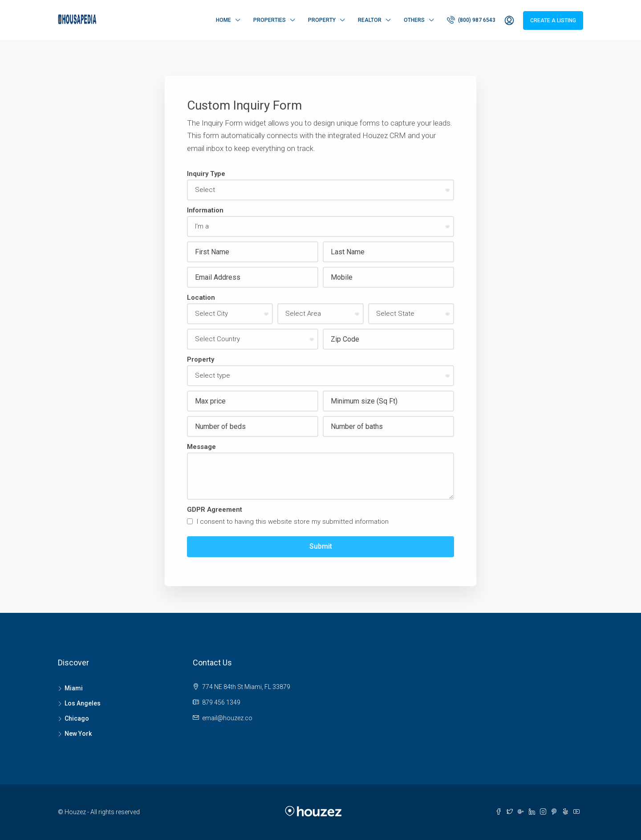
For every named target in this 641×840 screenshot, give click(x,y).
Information (205, 210)
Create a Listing (553, 20)
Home (223, 20)
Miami (74, 688)
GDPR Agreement (215, 510)
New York (78, 734)
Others (414, 20)
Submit (321, 546)
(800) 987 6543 (471, 20)
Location (201, 298)
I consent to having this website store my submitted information (288, 522)
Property (322, 20)
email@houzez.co (227, 718)
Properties (270, 20)
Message (201, 447)
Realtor (370, 20)
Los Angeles (83, 703)
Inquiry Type (206, 174)
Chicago (77, 718)
